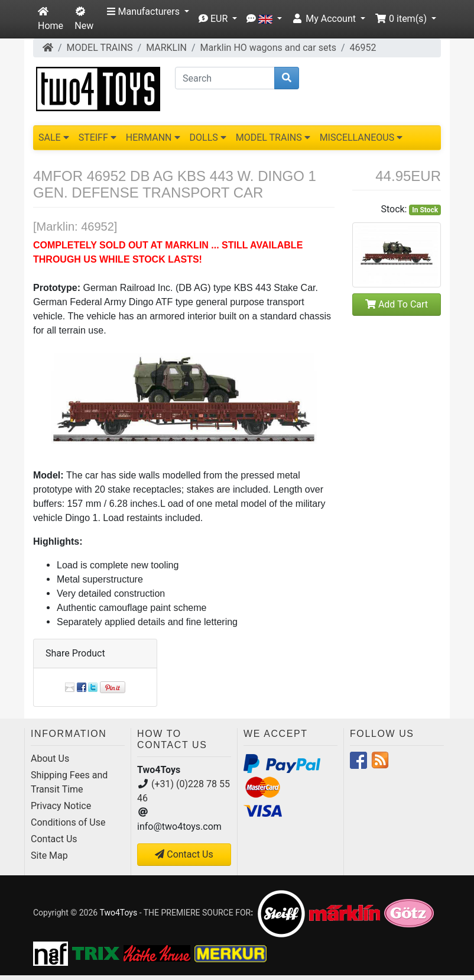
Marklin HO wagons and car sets (268, 48)
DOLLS (208, 138)
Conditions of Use (68, 822)
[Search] (225, 78)
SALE (54, 138)
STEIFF (98, 138)
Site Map (49, 856)
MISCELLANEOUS (361, 138)
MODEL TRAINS (100, 48)
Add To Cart (397, 304)
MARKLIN (166, 48)
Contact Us (54, 839)
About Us (50, 759)
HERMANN (153, 138)
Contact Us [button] (184, 854)
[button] (148, 12)
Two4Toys (118, 913)
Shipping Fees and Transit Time (69, 782)
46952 (363, 48)
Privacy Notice (61, 806)
